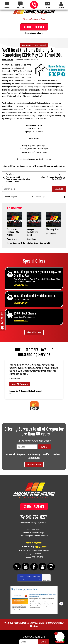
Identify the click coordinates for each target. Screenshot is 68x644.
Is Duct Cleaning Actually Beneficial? (51, 167)
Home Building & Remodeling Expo (23, 234)
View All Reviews (20, 374)
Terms (48, 566)
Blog (11, 59)
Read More (12, 228)
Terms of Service (35, 565)
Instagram (51, 552)
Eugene (21, 444)
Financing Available (34, 33)
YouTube (25, 552)
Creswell (11, 444)
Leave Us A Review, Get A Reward (25, 381)
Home (5, 59)
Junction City (34, 444)
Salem (57, 444)
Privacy (45, 566)
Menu (7, 8)
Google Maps (42, 552)
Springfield (45, 234)
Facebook (34, 552)
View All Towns (34, 454)
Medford (47, 444)
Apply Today (41, 534)
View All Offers (34, 323)
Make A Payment (34, 530)
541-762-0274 (34, 5)
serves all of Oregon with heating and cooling (44, 155)
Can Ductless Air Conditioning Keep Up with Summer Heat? (18, 168)
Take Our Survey (34, 396)
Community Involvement (34, 45)
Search (59, 177)
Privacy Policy (27, 565)
